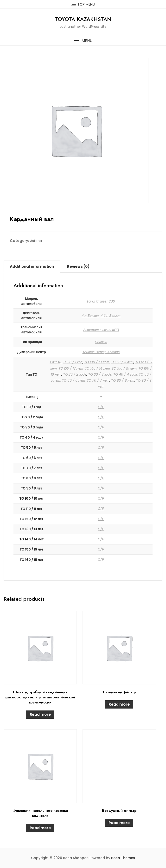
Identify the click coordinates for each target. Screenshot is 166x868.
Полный (101, 342)
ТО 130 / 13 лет (71, 368)
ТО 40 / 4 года (125, 374)
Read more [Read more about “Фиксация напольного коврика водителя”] (40, 828)
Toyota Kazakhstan (83, 19)
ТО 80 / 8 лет (123, 380)
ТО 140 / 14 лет (97, 368)
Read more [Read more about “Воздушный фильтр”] (119, 823)
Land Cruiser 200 (101, 301)
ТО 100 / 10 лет (97, 362)
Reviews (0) (78, 266)
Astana (36, 241)
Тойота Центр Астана (101, 352)
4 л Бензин (90, 316)
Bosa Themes (123, 858)
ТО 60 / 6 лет (73, 380)
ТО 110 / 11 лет (122, 362)
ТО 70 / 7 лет (98, 380)
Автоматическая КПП (101, 330)
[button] (83, 41)
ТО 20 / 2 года (75, 374)
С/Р (101, 407)
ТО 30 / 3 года (100, 374)
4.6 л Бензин (111, 316)
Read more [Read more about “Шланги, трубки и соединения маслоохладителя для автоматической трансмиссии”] (40, 714)
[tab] (32, 267)
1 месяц (56, 362)
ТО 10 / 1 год (73, 362)
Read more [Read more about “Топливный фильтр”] (119, 704)
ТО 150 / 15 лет (124, 368)
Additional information (32, 266)
